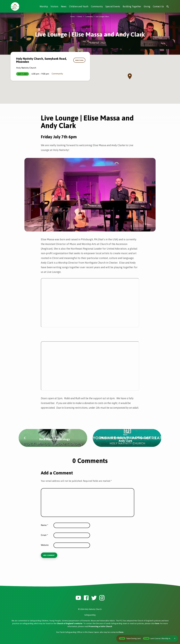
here (157, 624)
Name (45, 525)
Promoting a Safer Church (100, 626)
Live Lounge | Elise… (104, 16)
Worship (44, 6)
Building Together (132, 6)
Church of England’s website (70, 624)
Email (44, 535)
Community (97, 6)
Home (71, 16)
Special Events (113, 6)
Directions (78, 60)
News (64, 6)
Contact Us (158, 6)
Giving (147, 6)
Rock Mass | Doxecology (55, 439)
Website (45, 545)
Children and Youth (79, 6)
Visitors (54, 6)
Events (79, 16)
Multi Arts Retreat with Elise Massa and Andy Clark (125, 439)
